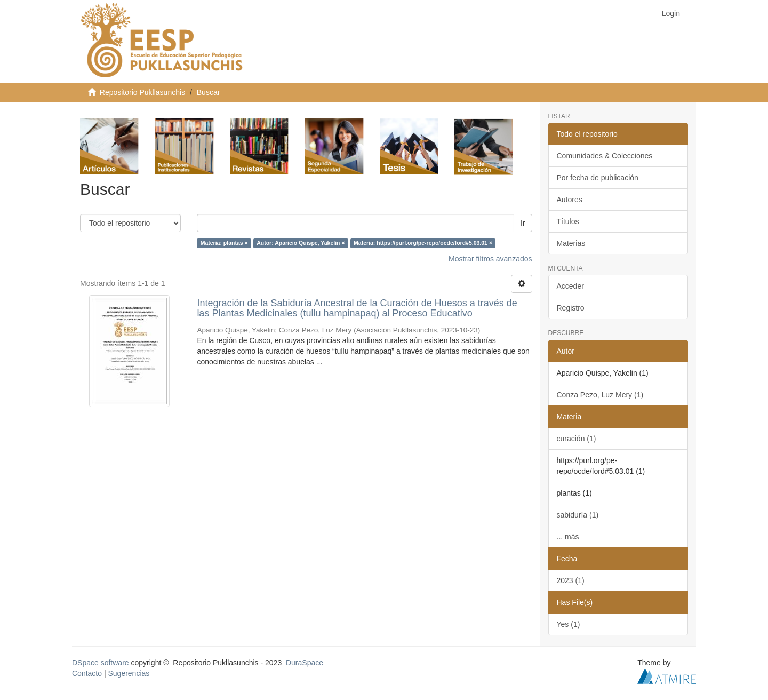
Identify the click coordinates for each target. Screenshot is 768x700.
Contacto (87, 673)
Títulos (568, 221)
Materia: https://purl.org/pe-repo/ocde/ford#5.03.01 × (423, 243)
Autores (570, 200)
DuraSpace (305, 663)
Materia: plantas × (224, 243)
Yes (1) (569, 624)
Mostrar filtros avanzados (490, 259)
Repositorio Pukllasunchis (142, 92)
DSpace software (101, 663)
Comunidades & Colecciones (605, 156)
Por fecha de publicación (598, 178)
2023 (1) (571, 580)
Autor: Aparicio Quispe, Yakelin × (301, 243)
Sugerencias (129, 673)
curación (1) (577, 439)
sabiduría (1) (578, 515)
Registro (571, 308)
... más (568, 537)
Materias (571, 243)
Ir (523, 223)
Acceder (570, 286)
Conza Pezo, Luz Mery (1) (600, 395)
